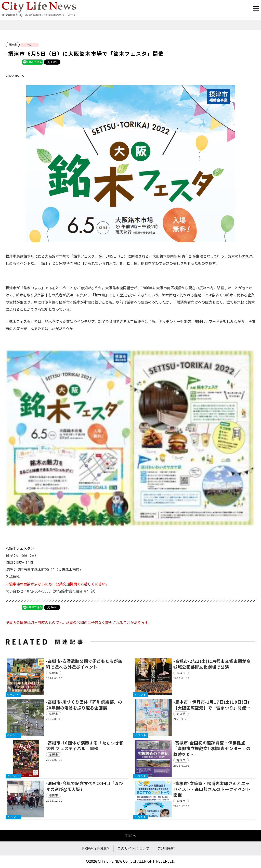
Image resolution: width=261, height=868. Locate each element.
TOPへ (131, 836)
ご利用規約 (166, 848)
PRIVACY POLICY (96, 848)
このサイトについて (133, 848)
